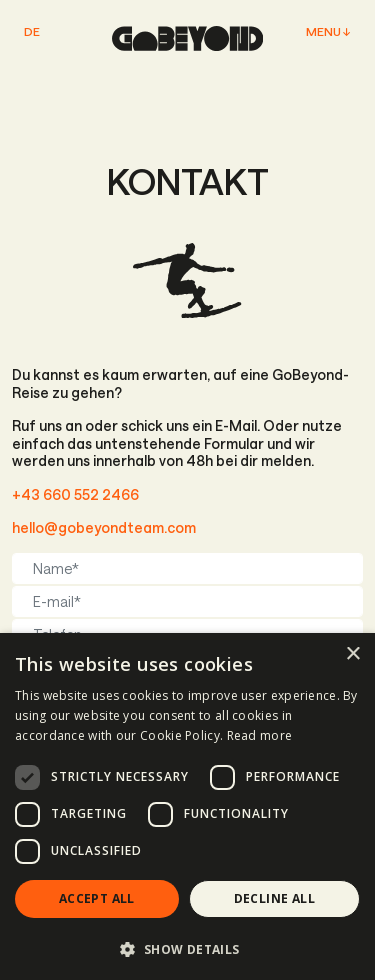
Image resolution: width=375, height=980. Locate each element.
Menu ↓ (328, 31)
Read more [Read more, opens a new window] (260, 735)
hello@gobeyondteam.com (104, 527)
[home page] (188, 38)
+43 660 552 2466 (75, 494)
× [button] (352, 654)
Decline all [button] (274, 898)
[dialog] (187, 806)
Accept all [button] (97, 898)
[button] (187, 948)
